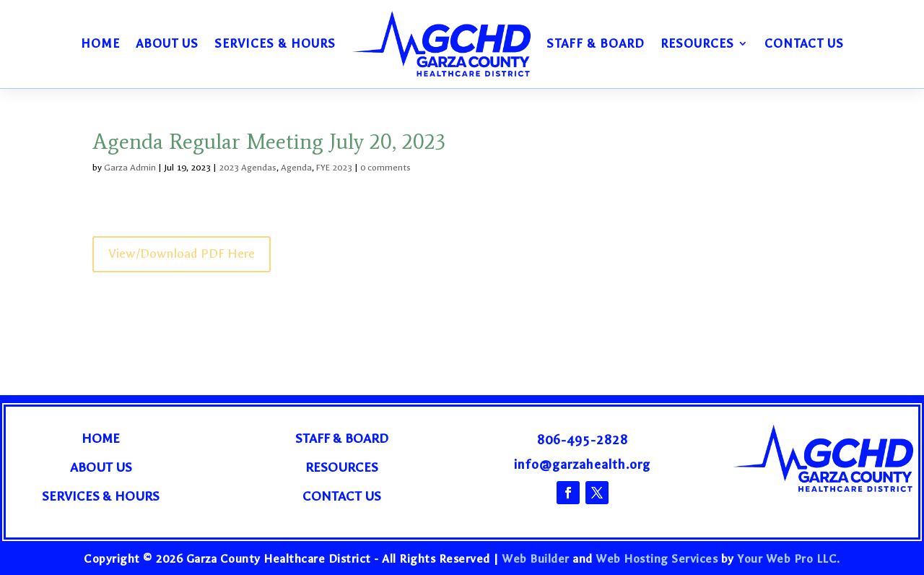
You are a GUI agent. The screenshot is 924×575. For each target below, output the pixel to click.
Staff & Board (596, 43)
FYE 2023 (334, 168)
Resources (697, 43)
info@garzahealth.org (582, 465)
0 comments (385, 168)
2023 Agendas (248, 168)
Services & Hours (275, 43)
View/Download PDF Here (182, 254)
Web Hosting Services (657, 559)
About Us (167, 43)
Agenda (296, 168)
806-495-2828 (583, 440)
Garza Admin (130, 168)
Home (100, 43)
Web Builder (536, 559)
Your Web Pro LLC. (789, 559)
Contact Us (804, 43)
